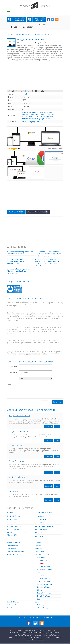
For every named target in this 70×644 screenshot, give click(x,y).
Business (38, 543)
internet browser (28, 115)
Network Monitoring (44, 579)
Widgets (10, 608)
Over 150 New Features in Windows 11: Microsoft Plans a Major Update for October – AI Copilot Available (48, 263)
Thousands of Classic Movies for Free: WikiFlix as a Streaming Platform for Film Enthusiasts (48, 254)
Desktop (38, 546)
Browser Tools (42, 561)
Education (39, 549)
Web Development (42, 605)
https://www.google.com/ (31, 122)
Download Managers (44, 567)
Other (39, 600)
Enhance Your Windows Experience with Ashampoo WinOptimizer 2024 (17, 262)
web (45, 113)
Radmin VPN (15, 530)
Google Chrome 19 (17, 446)
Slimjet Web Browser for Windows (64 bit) (17, 535)
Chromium (13, 492)
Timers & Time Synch (45, 594)
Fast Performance (29, 117)
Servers (38, 602)
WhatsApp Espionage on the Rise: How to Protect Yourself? (20, 253)
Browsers (38, 35)
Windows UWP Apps (42, 608)
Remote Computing (44, 582)
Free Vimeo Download (46, 527)
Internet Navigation (29, 113)
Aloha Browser (44, 530)
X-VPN (41, 537)
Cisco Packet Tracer (17, 527)
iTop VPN (13, 514)
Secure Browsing (42, 117)
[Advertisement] (35, 76)
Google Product (51, 115)
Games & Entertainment (15, 552)
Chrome (40, 113)
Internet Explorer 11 (45, 514)
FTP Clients (41, 576)
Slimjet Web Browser (17, 478)
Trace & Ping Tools (44, 597)
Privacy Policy (35, 618)
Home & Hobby (12, 555)
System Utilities (12, 605)
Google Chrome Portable (19, 416)
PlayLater (42, 534)
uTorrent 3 (42, 524)
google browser (45, 119)
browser (50, 113)
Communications (13, 546)
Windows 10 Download (14, 35)
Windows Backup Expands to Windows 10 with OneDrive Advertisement (18, 271)
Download (48, 427)
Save (57, 427)
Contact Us (49, 618)
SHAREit (12, 524)
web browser (40, 115)
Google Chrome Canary (18, 462)
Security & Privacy (13, 602)
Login (16, 27)
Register (29, 27)
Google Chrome (47, 35)
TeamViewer (42, 520)
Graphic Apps (40, 552)
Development (12, 549)
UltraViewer (14, 520)
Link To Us (21, 618)
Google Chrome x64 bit (18, 432)
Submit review (57, 402)
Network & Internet (28, 35)
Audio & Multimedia (14, 543)
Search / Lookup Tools (45, 585)
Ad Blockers (41, 558)
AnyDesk (41, 517)
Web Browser (34, 119)
